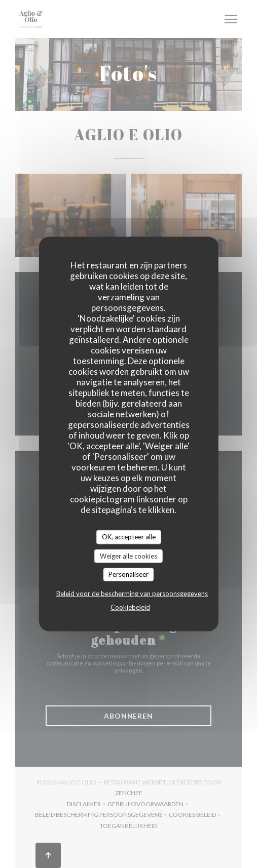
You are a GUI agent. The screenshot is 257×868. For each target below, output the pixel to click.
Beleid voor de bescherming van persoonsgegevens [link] (132, 593)
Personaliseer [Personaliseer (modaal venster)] (128, 574)
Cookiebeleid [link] (130, 607)
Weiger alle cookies (128, 556)
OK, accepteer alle (129, 537)
